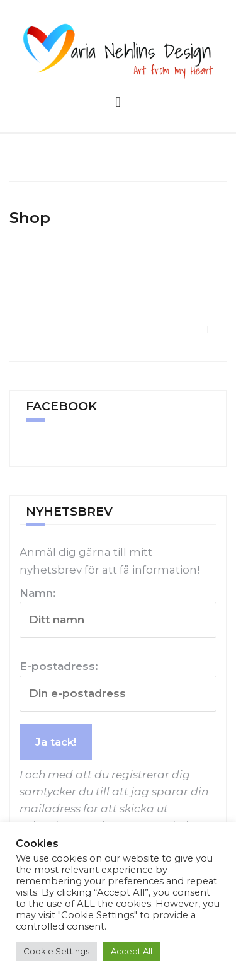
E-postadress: (118, 685)
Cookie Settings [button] (56, 951)
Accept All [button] (132, 951)
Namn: (118, 612)
